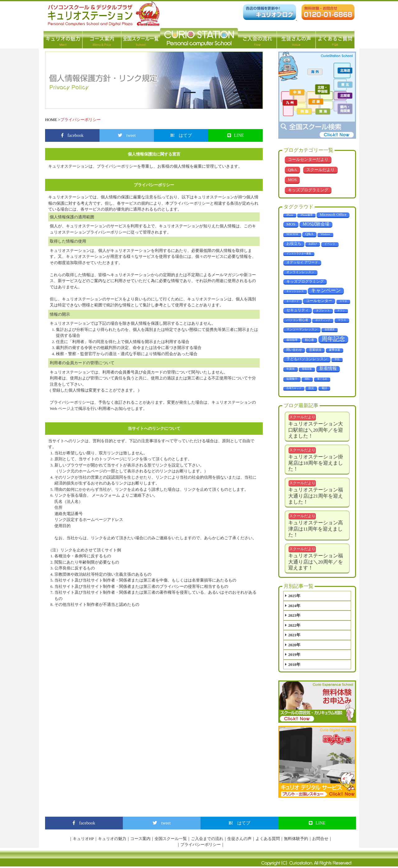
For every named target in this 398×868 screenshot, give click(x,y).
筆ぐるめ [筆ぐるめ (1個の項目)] (322, 379)
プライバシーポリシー (201, 845)
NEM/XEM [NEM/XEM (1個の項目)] (292, 234)
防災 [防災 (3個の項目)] (311, 388)
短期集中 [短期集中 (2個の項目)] (292, 379)
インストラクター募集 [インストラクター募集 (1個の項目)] (299, 254)
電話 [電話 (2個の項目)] (324, 388)
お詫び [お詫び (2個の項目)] (313, 244)
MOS (292, 180)
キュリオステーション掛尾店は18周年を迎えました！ (316, 463)
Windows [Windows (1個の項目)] (325, 234)
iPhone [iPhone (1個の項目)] (290, 215)
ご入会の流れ (257, 38)
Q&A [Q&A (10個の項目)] (309, 234)
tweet (127, 135)
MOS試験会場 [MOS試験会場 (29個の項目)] (316, 224)
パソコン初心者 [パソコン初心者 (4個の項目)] (297, 320)
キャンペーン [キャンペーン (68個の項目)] (326, 290)
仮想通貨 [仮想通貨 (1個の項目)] (330, 330)
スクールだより (320, 170)
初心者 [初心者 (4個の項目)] (309, 340)
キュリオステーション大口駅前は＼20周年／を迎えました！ (316, 430)
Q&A (292, 170)
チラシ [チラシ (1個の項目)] (341, 311)
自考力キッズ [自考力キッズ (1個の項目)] (294, 388)
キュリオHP (83, 839)
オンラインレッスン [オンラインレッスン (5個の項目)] (300, 272)
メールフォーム (106, 495)
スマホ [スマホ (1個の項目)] (343, 301)
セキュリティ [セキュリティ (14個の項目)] (298, 310)
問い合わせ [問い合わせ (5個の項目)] (294, 350)
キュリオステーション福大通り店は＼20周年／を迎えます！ (316, 562)
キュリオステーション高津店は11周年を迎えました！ (316, 529)
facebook (72, 135)
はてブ (181, 135)
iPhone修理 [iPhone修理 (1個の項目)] (306, 215)
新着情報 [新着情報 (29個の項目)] (328, 368)
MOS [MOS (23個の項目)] (291, 224)
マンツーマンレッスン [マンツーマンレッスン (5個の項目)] (302, 329)
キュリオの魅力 (63, 38)
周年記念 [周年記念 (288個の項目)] (333, 339)
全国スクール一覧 (141, 38)
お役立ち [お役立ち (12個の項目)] (294, 244)
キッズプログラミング (308, 190)
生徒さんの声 (296, 38)
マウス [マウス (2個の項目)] (342, 320)
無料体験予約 (296, 839)
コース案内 (102, 38)
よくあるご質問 (335, 38)
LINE (236, 135)
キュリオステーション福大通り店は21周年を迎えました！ (316, 496)
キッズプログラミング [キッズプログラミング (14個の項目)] (305, 281)
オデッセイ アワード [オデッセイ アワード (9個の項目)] (302, 262)
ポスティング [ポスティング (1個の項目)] (323, 320)
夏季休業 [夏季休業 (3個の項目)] (335, 350)
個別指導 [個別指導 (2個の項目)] (292, 340)
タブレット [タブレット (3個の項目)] (323, 310)
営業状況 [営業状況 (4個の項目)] (315, 350)
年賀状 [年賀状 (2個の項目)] (291, 369)
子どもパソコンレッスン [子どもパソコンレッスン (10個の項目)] (307, 359)
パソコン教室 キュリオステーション (199, 38)
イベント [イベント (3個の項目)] (330, 244)
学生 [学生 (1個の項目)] (337, 359)
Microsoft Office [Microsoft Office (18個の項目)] (333, 215)
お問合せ (320, 839)
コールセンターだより (308, 159)
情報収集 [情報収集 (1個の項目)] (307, 369)
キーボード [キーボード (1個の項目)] (293, 301)
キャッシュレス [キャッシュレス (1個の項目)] (295, 291)
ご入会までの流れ (207, 839)
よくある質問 (268, 839)
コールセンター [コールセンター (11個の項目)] (319, 301)
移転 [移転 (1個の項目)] (307, 379)
